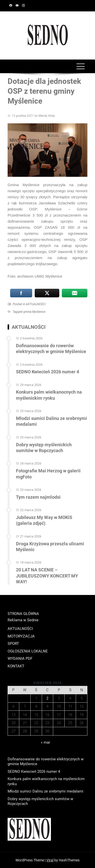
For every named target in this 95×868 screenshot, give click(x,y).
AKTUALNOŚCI (36, 304)
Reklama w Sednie (23, 620)
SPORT (13, 644)
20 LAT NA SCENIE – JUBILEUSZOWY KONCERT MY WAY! (47, 576)
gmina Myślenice (34, 312)
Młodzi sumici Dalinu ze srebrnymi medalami (45, 791)
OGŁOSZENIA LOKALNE (28, 651)
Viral (50, 860)
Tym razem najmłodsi (38, 497)
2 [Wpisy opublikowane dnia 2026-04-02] (47, 698)
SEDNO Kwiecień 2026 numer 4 (48, 372)
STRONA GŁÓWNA (23, 614)
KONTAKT (16, 666)
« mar (45, 742)
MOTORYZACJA (21, 636)
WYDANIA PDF (20, 659)
